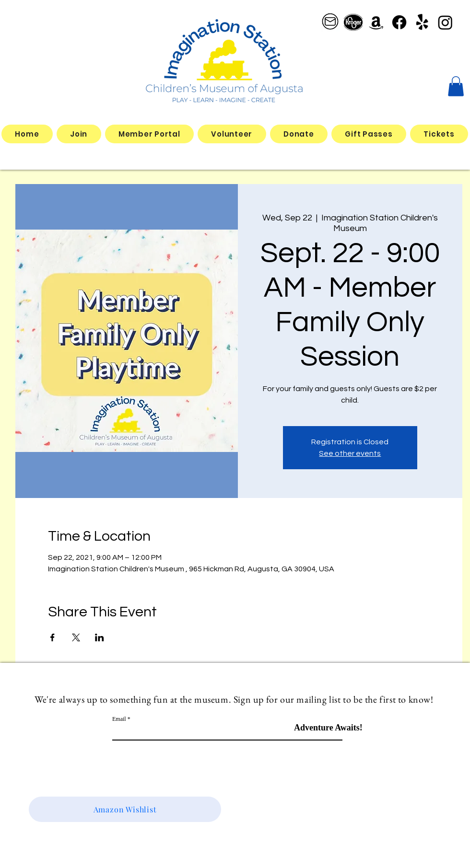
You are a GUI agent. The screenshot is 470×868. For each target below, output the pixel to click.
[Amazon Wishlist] (125, 809)
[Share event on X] (76, 637)
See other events (350, 453)
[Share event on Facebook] (53, 637)
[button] (456, 86)
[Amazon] (376, 22)
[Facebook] (399, 22)
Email (119, 719)
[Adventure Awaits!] (328, 728)
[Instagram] (445, 22)
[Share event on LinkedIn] (100, 637)
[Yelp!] (422, 22)
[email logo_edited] (330, 22)
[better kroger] (353, 22)
